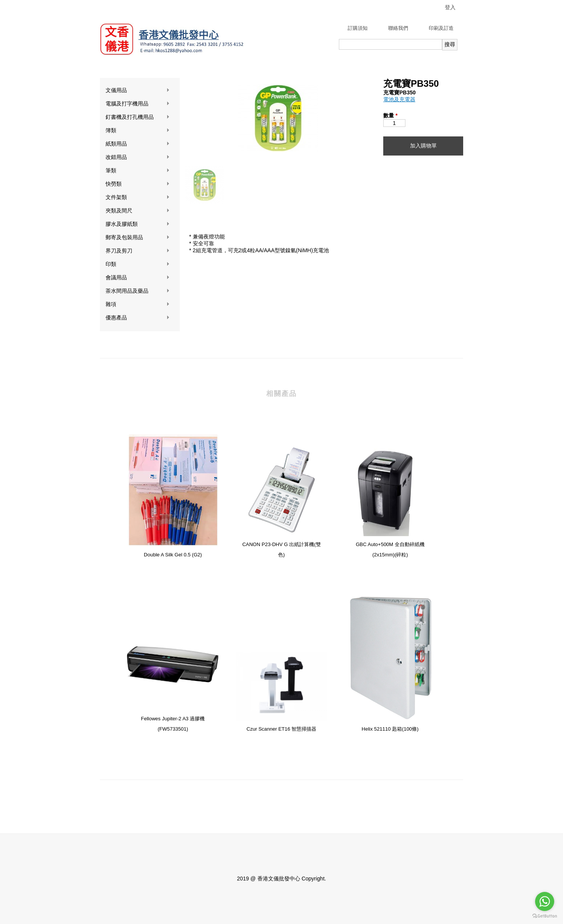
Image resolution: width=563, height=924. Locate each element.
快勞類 (138, 184)
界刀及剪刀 (138, 251)
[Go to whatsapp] (545, 901)
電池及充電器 (399, 99)
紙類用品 (138, 144)
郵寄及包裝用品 (138, 237)
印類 (138, 264)
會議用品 (138, 278)
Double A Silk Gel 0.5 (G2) (173, 555)
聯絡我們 (398, 28)
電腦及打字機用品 (138, 104)
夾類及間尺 (138, 211)
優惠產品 (138, 318)
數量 (390, 115)
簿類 (138, 130)
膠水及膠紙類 (138, 224)
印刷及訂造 (441, 28)
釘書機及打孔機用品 (138, 117)
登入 (450, 7)
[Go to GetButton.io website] (545, 916)
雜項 (138, 304)
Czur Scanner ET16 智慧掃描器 (282, 729)
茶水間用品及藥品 (138, 291)
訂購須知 (358, 28)
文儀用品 (138, 90)
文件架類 (138, 197)
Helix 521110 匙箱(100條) (390, 729)
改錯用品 (138, 157)
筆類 (138, 171)
